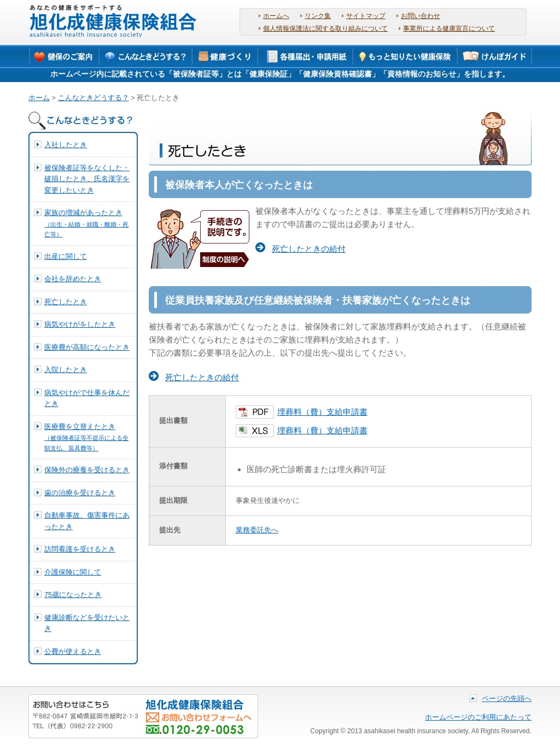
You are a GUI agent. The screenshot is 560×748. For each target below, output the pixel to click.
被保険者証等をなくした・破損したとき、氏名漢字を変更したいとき (87, 179)
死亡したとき (66, 302)
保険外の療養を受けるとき (87, 470)
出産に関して (66, 256)
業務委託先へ (257, 530)
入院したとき (66, 370)
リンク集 (318, 16)
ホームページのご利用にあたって (478, 717)
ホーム (39, 98)
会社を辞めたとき (73, 279)
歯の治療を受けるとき (80, 493)
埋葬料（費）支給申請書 (322, 412)
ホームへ (276, 16)
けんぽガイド (495, 56)
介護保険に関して (73, 572)
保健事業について (226, 56)
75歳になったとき (73, 595)
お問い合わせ (421, 16)
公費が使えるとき (73, 651)
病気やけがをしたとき (80, 324)
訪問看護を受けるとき (80, 549)
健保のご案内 (64, 56)
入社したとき (66, 145)
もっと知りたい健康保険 (405, 56)
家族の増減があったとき (86, 223)
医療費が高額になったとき (87, 347)
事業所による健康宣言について (449, 28)
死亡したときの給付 (309, 249)
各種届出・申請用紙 (305, 56)
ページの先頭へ (507, 698)
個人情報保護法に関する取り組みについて (325, 28)
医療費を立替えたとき (86, 437)
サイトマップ (366, 16)
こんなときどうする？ (146, 56)
